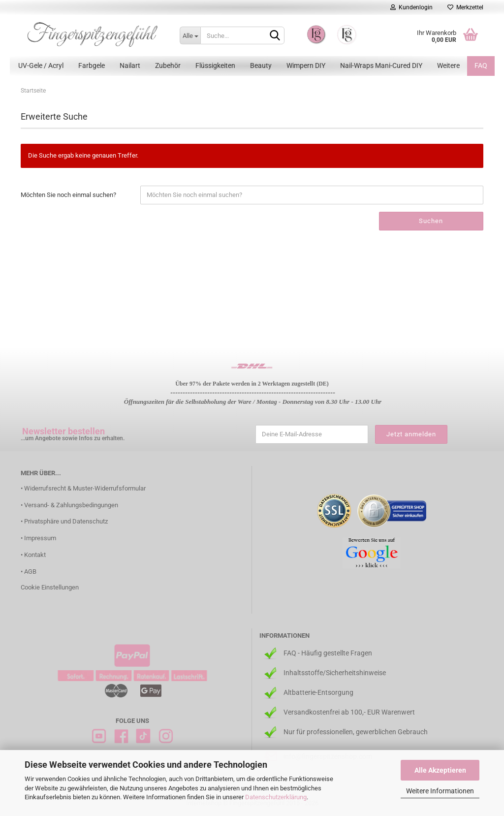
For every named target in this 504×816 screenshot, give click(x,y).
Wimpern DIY (306, 65)
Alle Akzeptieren (440, 770)
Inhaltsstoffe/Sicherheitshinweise (335, 673)
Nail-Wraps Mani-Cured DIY (381, 65)
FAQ (481, 65)
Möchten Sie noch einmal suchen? (68, 195)
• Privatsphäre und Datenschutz (64, 521)
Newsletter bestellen (63, 431)
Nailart (130, 65)
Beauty (261, 65)
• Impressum (38, 538)
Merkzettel (465, 7)
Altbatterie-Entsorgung (318, 692)
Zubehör (168, 65)
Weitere (448, 65)
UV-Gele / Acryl (41, 65)
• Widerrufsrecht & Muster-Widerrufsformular (83, 488)
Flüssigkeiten (215, 65)
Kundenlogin (411, 7)
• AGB (29, 571)
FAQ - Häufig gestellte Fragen (328, 653)
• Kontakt (33, 555)
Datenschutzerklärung (276, 797)
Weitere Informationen (440, 791)
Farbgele (92, 65)
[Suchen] (275, 36)
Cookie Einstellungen (50, 587)
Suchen (431, 221)
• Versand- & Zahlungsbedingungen (69, 505)
